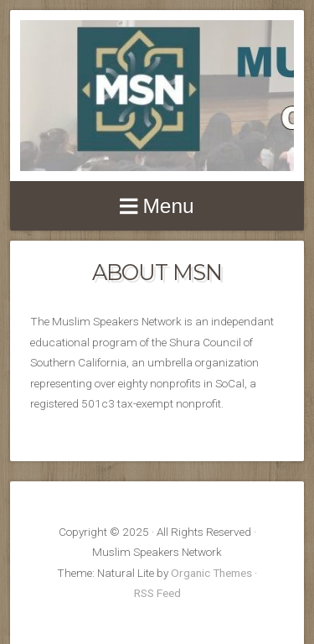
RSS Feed (157, 593)
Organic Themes (211, 573)
